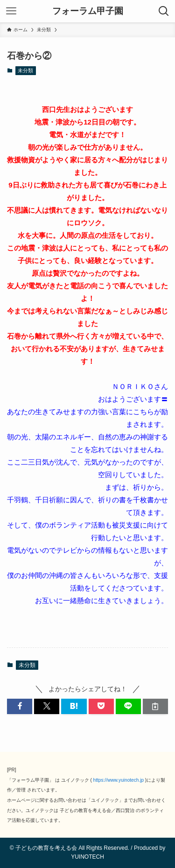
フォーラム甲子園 (88, 11)
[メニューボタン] (11, 11)
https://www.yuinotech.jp (119, 780)
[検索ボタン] (164, 11)
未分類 (25, 70)
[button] (20, 706)
